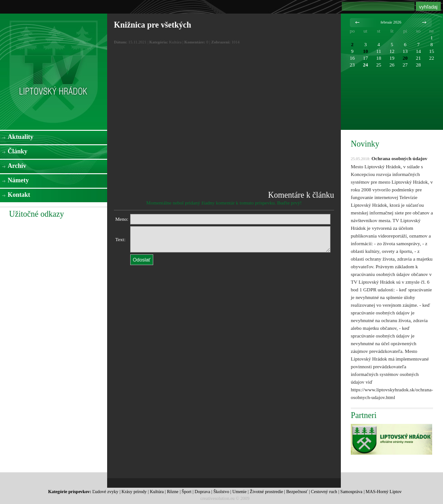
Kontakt (19, 195)
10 (365, 51)
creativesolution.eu (217, 498)
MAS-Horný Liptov (384, 492)
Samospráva (351, 492)
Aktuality (21, 137)
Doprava (202, 492)
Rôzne (173, 492)
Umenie (240, 492)
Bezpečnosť (297, 492)
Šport (187, 492)
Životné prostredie (267, 492)
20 (405, 58)
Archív (17, 166)
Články (18, 151)
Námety (18, 180)
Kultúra (157, 492)
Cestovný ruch (324, 492)
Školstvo (221, 492)
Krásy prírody (134, 492)
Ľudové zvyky (105, 492)
